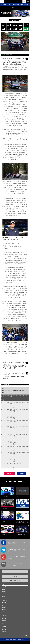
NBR (3, 584)
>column (4, 592)
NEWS (15, 576)
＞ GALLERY (21, 473)
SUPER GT (5, 600)
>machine (4, 594)
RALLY (4, 616)
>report (4, 587)
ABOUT (15, 572)
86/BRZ (4, 627)
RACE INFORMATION (15, 580)
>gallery (4, 589)
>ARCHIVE (25, 636)
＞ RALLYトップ (9, 473)
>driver (4, 596)
